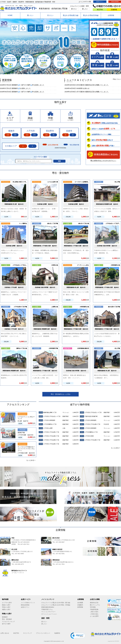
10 (31, 92)
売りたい (50, 15)
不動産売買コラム (47, 609)
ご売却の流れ (94, 614)
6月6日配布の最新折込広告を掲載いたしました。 (93, 85)
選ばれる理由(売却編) (91, 15)
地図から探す (6, 609)
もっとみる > (31, 460)
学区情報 (93, 607)
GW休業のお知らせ (83, 88)
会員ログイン (100, 2)
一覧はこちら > (117, 79)
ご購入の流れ (94, 612)
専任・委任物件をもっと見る (61, 394)
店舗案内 (80, 605)
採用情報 (80, 607)
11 (31, 85)
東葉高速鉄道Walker (48, 607)
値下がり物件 (6, 624)
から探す (10, 119)
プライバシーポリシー (43, 633)
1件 (19, 85)
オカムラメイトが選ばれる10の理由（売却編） (56, 605)
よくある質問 (94, 616)
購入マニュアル (95, 605)
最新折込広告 (94, 603)
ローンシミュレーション (49, 614)
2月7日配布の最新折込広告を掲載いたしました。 (93, 92)
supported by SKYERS (113, 641)
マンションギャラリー (48, 612)
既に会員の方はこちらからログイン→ (103, 160)
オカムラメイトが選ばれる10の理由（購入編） (56, 603)
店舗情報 (114, 10)
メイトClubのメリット (28, 603)
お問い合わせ (5, 633)
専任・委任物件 (7, 619)
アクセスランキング (8, 622)
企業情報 (111, 15)
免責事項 (57, 633)
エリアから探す (7, 603)
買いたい (30, 15)
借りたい (74, 9)
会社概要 (80, 603)
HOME (10, 15)
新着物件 (5, 617)
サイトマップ (27, 633)
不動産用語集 (94, 609)
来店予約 (100, 10)
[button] (78, 636)
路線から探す (6, 605)
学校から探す (6, 607)
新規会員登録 (25, 605)
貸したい (85, 9)
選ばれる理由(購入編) (71, 15)
